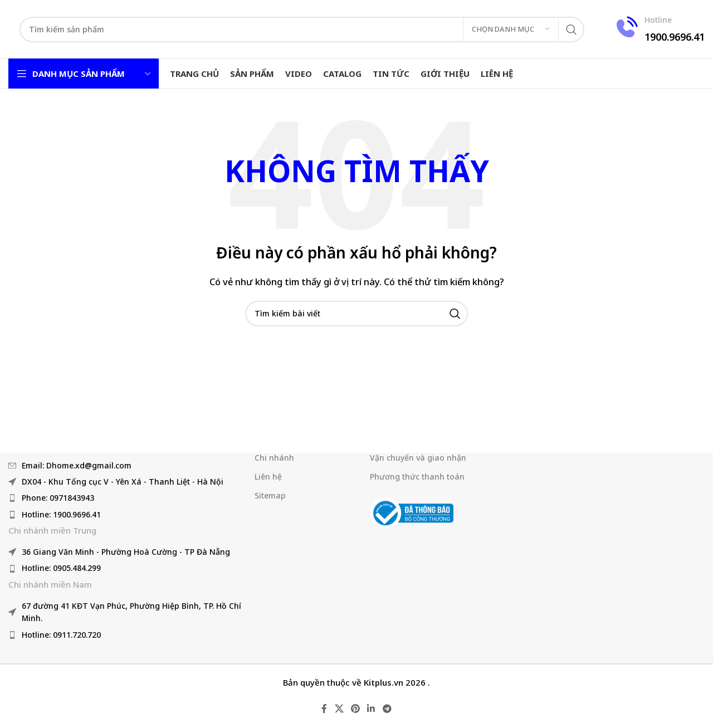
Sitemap (270, 495)
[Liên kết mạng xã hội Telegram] (387, 709)
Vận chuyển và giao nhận (418, 458)
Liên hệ (268, 477)
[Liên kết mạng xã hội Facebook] (324, 709)
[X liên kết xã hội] (339, 709)
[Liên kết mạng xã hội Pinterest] (355, 709)
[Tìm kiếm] (302, 30)
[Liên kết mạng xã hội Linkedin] (371, 709)
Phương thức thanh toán (417, 477)
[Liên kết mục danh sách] (126, 465)
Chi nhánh (274, 458)
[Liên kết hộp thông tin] (658, 30)
